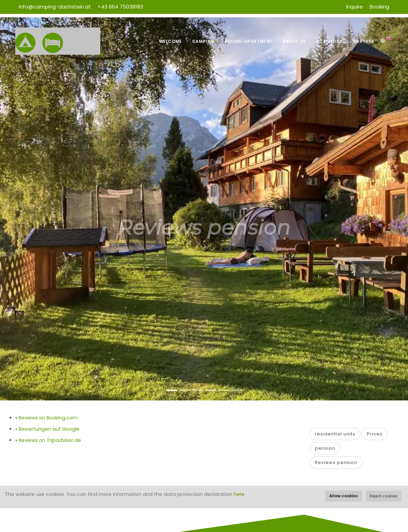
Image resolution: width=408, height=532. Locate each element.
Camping (203, 41)
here (239, 494)
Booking (379, 7)
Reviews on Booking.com (48, 418)
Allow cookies (344, 496)
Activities (329, 41)
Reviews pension (336, 462)
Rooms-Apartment (249, 41)
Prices (375, 434)
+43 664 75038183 (120, 7)
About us (294, 41)
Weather (363, 41)
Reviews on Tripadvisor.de (50, 440)
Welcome (171, 41)
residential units (335, 434)
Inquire (354, 7)
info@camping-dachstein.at (55, 7)
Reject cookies (384, 496)
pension (325, 448)
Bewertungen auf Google (49, 429)
